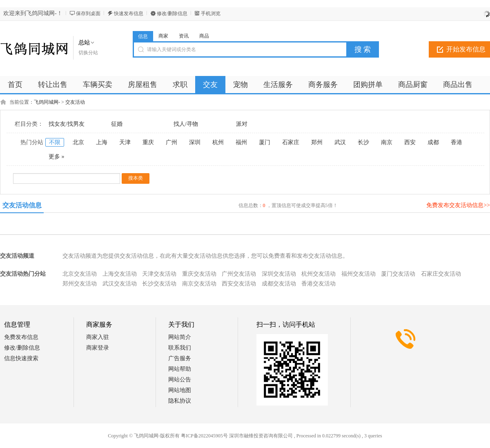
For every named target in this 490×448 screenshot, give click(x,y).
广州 (171, 142)
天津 (125, 142)
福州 (241, 142)
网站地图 (180, 390)
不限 (55, 142)
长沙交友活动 (159, 284)
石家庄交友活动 (441, 274)
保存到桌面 (88, 13)
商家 (163, 36)
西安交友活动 (239, 284)
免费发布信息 (21, 337)
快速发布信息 (129, 13)
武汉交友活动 (120, 284)
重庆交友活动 (199, 274)
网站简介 (180, 337)
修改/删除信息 (172, 13)
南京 (387, 142)
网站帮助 (180, 369)
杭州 (218, 142)
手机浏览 (211, 13)
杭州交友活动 (318, 274)
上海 (102, 142)
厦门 (265, 142)
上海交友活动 (120, 274)
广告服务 (180, 358)
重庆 (148, 142)
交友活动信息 (22, 205)
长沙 (363, 142)
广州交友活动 (239, 274)
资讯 (184, 36)
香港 (457, 142)
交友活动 (75, 102)
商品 (204, 36)
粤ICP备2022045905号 (204, 436)
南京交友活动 (199, 284)
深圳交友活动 (279, 274)
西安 (410, 142)
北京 (78, 142)
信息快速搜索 (21, 358)
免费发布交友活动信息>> (458, 205)
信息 (143, 36)
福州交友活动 (359, 274)
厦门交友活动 (398, 274)
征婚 (117, 124)
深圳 (195, 142)
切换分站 (88, 53)
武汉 (340, 142)
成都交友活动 (279, 284)
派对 (242, 124)
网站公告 (180, 380)
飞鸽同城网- (47, 102)
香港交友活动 (318, 284)
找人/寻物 (186, 124)
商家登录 (98, 348)
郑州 (317, 142)
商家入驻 (98, 337)
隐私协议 (180, 401)
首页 (15, 85)
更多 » (57, 157)
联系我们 (180, 348)
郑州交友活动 (80, 284)
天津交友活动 (159, 274)
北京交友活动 (80, 274)
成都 (433, 142)
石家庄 (291, 142)
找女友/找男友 (67, 124)
